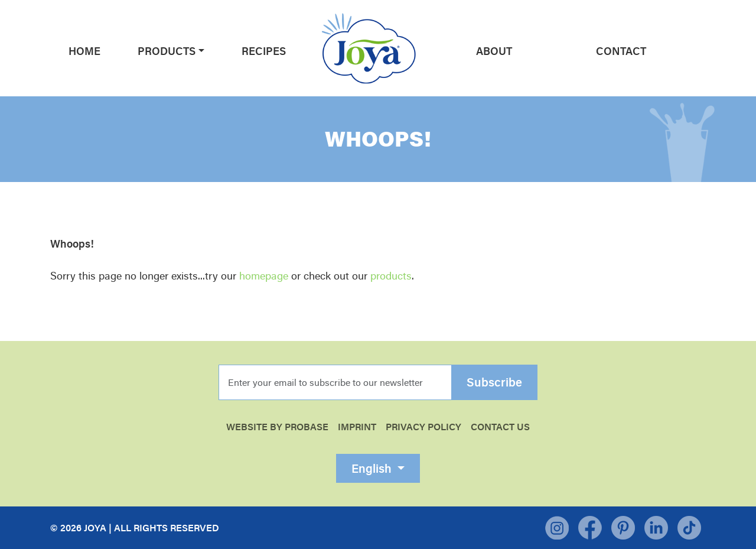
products (391, 275)
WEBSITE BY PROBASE (277, 427)
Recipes (264, 51)
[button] (200, 51)
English (373, 468)
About (494, 51)
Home (84, 51)
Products (167, 51)
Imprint (357, 427)
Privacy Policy (423, 427)
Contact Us (500, 427)
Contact (621, 51)
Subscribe (494, 382)
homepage (264, 275)
